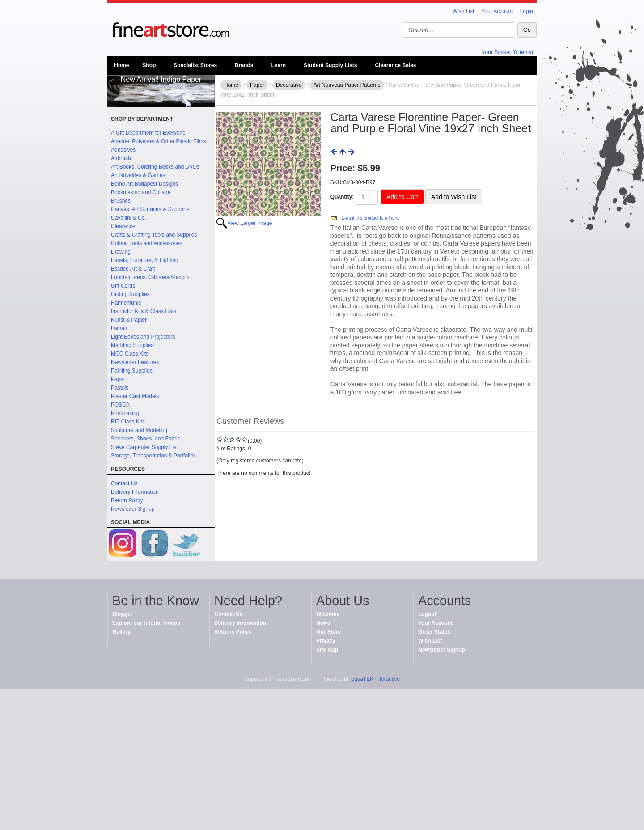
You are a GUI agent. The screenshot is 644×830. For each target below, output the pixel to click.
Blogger (122, 614)
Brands (244, 65)
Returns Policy (233, 632)
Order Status (434, 632)
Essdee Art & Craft (133, 269)
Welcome (328, 614)
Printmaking (125, 413)
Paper (118, 379)
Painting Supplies (132, 371)
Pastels (120, 388)
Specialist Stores (195, 65)
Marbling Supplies (132, 345)
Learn (278, 65)
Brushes (121, 201)
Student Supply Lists (330, 65)
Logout (427, 614)
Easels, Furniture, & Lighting (145, 260)
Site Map (327, 650)
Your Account (497, 11)
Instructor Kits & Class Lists (144, 311)
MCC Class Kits (130, 354)
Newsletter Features (135, 362)
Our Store (328, 632)
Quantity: (342, 197)
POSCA (120, 405)
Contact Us (124, 483)
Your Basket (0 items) (508, 52)
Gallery (121, 632)
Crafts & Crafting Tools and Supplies (154, 235)
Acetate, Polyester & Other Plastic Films (159, 141)
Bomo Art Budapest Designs (144, 184)
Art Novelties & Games (138, 175)
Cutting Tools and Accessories (147, 243)
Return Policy (127, 500)
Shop (149, 65)
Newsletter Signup (133, 509)
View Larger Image (250, 223)
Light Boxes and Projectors (143, 337)
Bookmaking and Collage (141, 192)
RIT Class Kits (128, 422)
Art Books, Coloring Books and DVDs (155, 167)
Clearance (123, 226)
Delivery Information (135, 492)
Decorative (289, 85)
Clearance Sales (395, 65)
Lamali (119, 328)
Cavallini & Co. (129, 218)
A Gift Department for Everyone (148, 133)
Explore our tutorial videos (146, 623)
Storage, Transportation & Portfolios (153, 456)
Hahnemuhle (126, 303)
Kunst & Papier (129, 320)
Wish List (464, 11)
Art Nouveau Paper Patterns (347, 85)
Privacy (326, 641)
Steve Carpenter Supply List (144, 447)
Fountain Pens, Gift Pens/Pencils (150, 277)
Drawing (121, 252)
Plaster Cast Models (135, 396)
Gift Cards (123, 286)
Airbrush (121, 158)
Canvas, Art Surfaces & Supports (150, 209)
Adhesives (123, 150)
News (323, 623)
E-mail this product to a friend (371, 218)
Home (121, 65)
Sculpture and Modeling (139, 430)
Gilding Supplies (130, 294)
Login (527, 11)
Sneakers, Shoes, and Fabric (146, 439)
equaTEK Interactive (375, 679)
